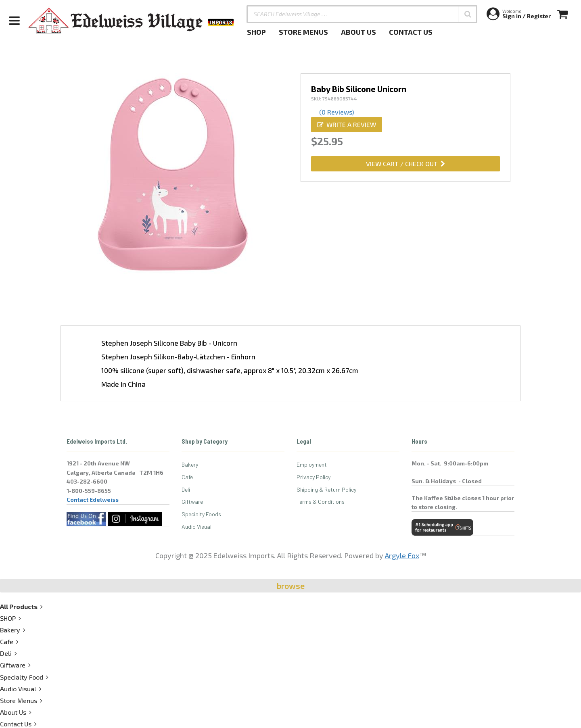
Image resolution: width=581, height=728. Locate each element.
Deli (186, 489)
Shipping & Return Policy (326, 489)
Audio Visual (196, 527)
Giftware (192, 502)
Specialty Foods (201, 514)
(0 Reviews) (336, 112)
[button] (468, 14)
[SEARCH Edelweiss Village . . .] (362, 14)
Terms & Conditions (321, 502)
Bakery (190, 464)
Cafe (187, 477)
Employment (312, 464)
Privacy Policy (313, 477)
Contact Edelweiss (93, 500)
